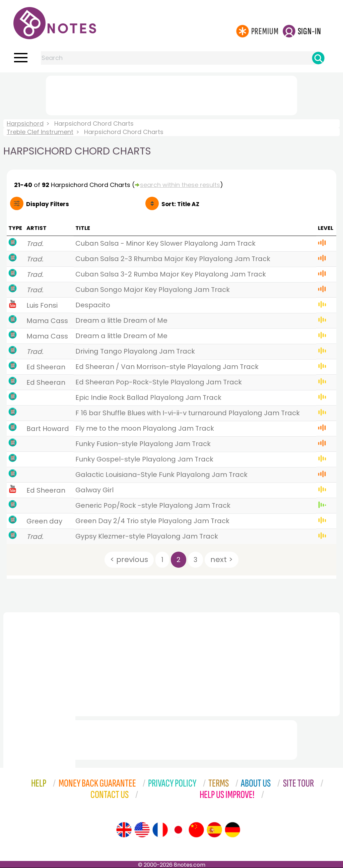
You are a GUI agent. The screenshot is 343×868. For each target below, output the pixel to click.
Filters (48, 204)
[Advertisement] (171, 94)
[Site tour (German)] (232, 830)
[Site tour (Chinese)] (196, 830)
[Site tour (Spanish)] (214, 830)
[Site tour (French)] (160, 830)
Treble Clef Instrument (40, 132)
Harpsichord (25, 123)
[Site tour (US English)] (142, 830)
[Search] (318, 58)
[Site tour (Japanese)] (178, 830)
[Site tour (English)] (124, 830)
